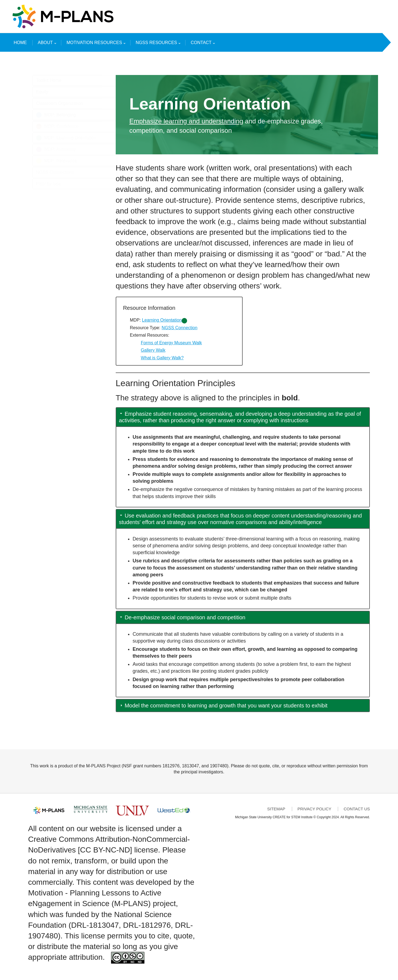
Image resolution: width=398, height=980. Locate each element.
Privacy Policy (315, 809)
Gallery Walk (153, 350)
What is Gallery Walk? (162, 358)
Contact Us (357, 809)
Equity (42, 92)
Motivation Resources (95, 44)
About (46, 44)
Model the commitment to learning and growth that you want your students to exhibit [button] (226, 706)
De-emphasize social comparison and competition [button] (185, 617)
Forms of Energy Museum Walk (171, 343)
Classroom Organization (60, 103)
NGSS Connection (180, 328)
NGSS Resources (157, 44)
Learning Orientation (162, 320)
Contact (202, 44)
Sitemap (276, 809)
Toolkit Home (49, 80)
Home (20, 43)
